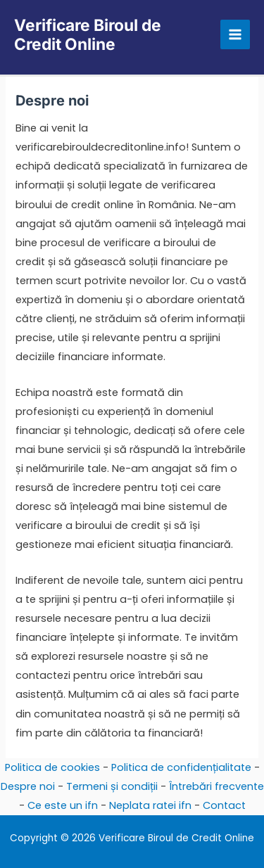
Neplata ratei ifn (150, 805)
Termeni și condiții (112, 786)
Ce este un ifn (63, 805)
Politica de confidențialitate (181, 767)
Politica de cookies (52, 767)
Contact (224, 805)
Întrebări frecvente (216, 786)
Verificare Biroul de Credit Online (88, 34)
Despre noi (28, 786)
